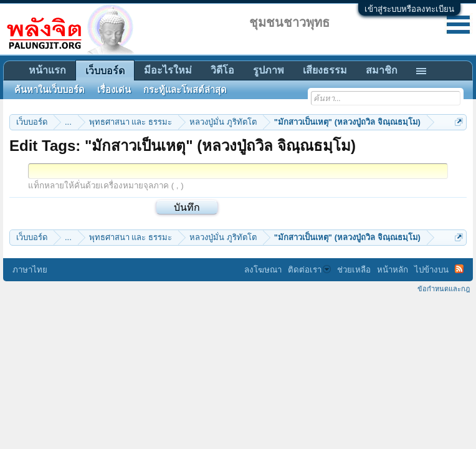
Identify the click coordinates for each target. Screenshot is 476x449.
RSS (459, 269)
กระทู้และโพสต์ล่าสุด (185, 90)
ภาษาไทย (30, 270)
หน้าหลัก (393, 270)
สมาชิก (382, 70)
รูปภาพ (269, 70)
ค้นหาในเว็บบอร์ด (50, 90)
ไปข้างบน (431, 270)
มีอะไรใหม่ (168, 70)
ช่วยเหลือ (354, 270)
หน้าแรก (47, 70)
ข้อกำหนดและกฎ (444, 289)
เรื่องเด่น (114, 90)
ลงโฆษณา (263, 270)
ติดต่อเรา (309, 270)
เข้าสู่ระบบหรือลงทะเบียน (409, 9)
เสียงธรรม (325, 70)
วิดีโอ (222, 70)
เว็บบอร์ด (105, 71)
